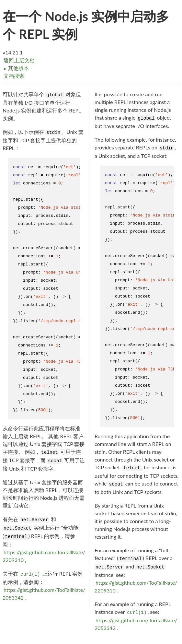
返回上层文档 (19, 60)
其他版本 (16, 68)
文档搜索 (14, 76)
